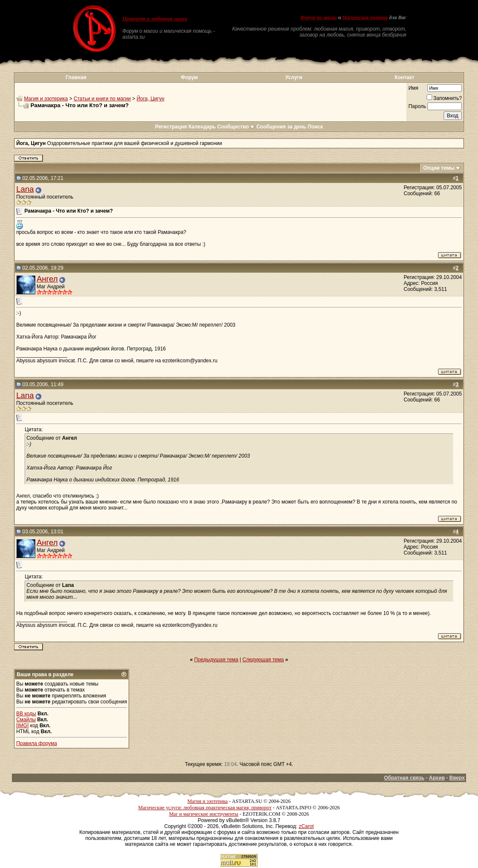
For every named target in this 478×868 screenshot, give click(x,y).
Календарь (202, 127)
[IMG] (22, 726)
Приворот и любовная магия (155, 19)
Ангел (47, 279)
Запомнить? (444, 98)
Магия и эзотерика (46, 99)
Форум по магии (319, 17)
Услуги (294, 77)
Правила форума (37, 743)
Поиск (315, 127)
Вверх (457, 778)
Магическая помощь (365, 17)
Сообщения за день (281, 127)
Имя (413, 88)
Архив (437, 778)
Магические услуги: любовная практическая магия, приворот (205, 808)
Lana (25, 189)
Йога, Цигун (150, 99)
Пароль (417, 106)
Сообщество (236, 127)
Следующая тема (263, 660)
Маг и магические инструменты (204, 814)
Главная (76, 77)
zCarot (306, 826)
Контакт (404, 77)
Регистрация (171, 127)
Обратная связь (404, 778)
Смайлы (26, 720)
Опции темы (439, 168)
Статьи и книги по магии (102, 99)
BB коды (26, 714)
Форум (190, 77)
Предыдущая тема (216, 660)
